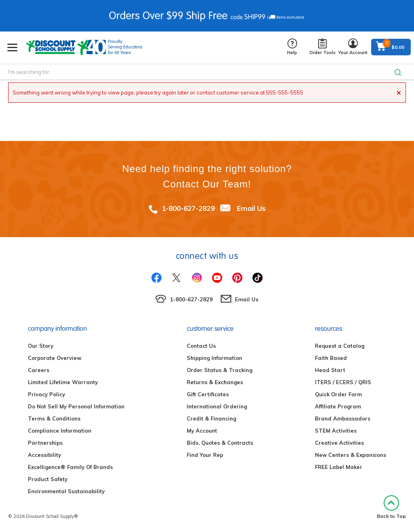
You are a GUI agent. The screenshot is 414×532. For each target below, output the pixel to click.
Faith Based (331, 358)
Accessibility (44, 455)
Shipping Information (214, 358)
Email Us (251, 208)
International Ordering (217, 406)
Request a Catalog (340, 346)
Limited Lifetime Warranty (63, 382)
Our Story (41, 346)
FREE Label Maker (339, 467)
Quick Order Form (338, 394)
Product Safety (48, 479)
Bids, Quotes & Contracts (220, 443)
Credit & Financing (211, 418)
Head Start (330, 370)
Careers (39, 370)
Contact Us (201, 346)
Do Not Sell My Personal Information (76, 406)
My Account (202, 431)
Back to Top (391, 507)
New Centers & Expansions (351, 455)
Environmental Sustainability (66, 491)
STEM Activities (336, 431)
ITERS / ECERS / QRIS (343, 382)
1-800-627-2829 (188, 208)
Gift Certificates (208, 394)
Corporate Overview (55, 358)
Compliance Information (60, 431)
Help (292, 47)
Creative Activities (339, 443)
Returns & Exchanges (215, 382)
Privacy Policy (46, 394)
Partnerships (45, 443)
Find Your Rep (205, 455)
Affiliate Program (338, 406)
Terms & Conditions (54, 418)
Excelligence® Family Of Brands (70, 467)
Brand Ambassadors (343, 418)
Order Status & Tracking (220, 370)
